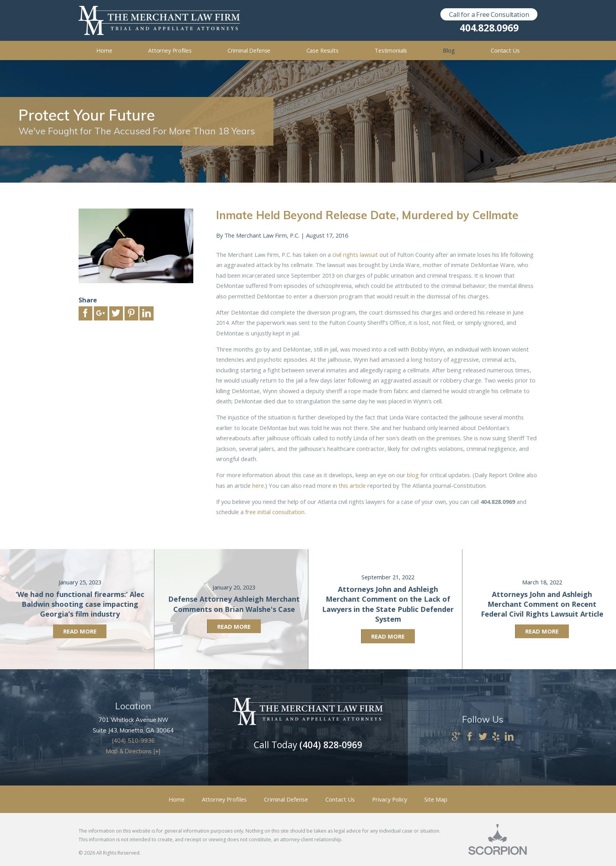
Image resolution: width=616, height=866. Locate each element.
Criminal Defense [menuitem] (249, 50)
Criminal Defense (286, 799)
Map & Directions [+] (133, 751)
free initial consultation (275, 512)
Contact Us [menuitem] (505, 50)
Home (177, 799)
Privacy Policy (390, 799)
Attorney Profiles (224, 799)
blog (413, 475)
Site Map (436, 799)
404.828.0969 (489, 28)
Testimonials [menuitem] (391, 50)
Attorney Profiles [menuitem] (170, 50)
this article (352, 485)
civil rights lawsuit (355, 254)
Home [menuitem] (104, 50)
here (258, 485)
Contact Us (340, 799)
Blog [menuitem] (449, 50)
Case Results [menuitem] (323, 50)
